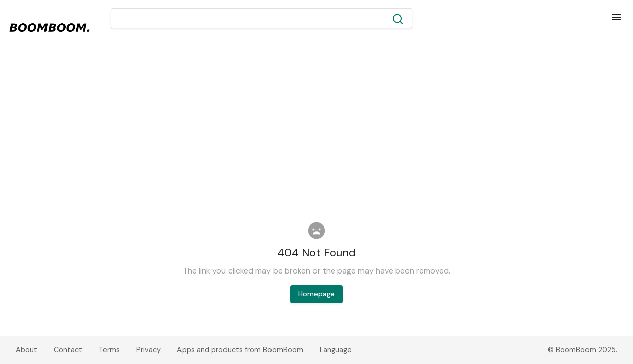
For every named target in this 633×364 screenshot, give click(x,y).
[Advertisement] (316, 128)
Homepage (316, 294)
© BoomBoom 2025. (582, 350)
